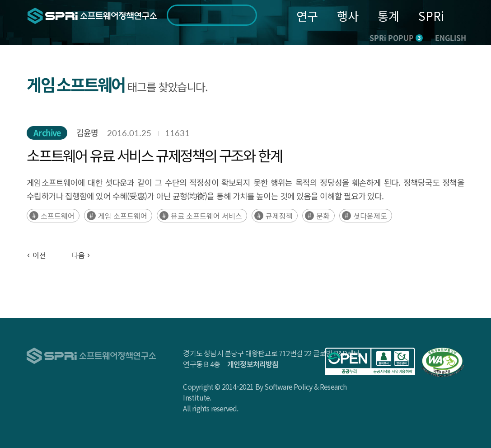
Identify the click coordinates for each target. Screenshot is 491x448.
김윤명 (87, 133)
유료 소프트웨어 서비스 (206, 216)
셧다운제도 (370, 216)
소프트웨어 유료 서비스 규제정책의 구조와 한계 (154, 155)
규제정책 (279, 216)
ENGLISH (451, 38)
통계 (388, 16)
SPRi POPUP (396, 38)
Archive (47, 133)
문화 (323, 216)
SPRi (431, 16)
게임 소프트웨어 (123, 216)
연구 (307, 16)
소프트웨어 (58, 216)
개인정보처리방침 (253, 364)
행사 (348, 16)
